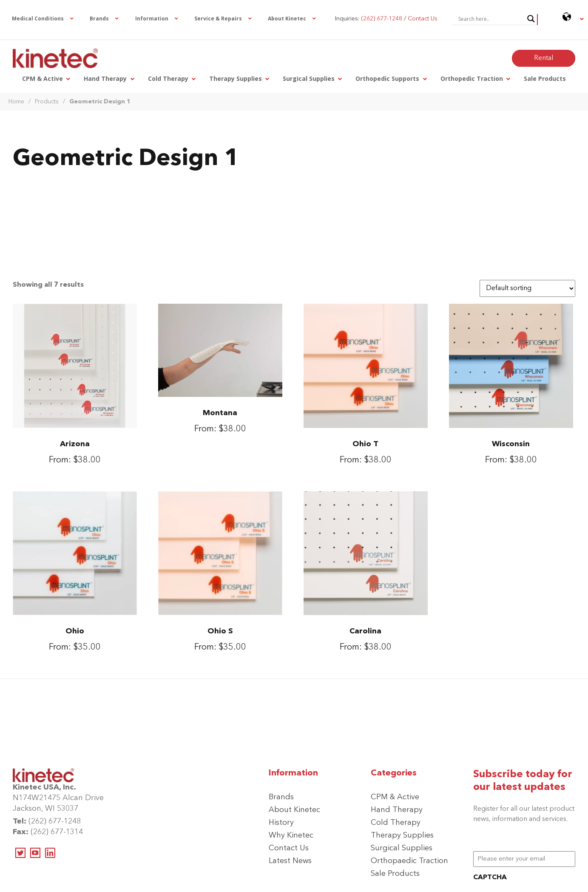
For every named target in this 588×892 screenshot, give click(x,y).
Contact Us (289, 848)
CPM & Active (395, 797)
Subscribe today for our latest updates (523, 781)
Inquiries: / (386, 19)
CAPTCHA (490, 878)
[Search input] (491, 19)
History (281, 823)
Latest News (290, 861)
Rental (544, 58)
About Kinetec (294, 810)
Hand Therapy (397, 810)
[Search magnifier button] (531, 19)
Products (47, 102)
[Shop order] (527, 288)
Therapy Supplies (402, 835)
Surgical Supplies (402, 848)
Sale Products (395, 874)
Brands (281, 797)
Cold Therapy (396, 823)
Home (16, 102)
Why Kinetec (291, 835)
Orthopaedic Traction (409, 861)
